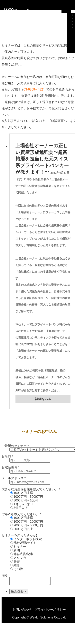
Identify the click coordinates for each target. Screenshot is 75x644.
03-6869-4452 (33, 89)
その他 (17, 569)
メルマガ (18, 558)
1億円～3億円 (22, 504)
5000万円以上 (22, 529)
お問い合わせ (22, 610)
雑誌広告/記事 (22, 554)
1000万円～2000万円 (27, 522)
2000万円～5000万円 (27, 525)
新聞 (15, 550)
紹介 (15, 565)
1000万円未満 (22, 493)
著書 (15, 561)
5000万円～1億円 (24, 500)
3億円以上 (19, 508)
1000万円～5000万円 (27, 497)
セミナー (18, 547)
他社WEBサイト (23, 543)
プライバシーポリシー (50, 610)
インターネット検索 (26, 539)
